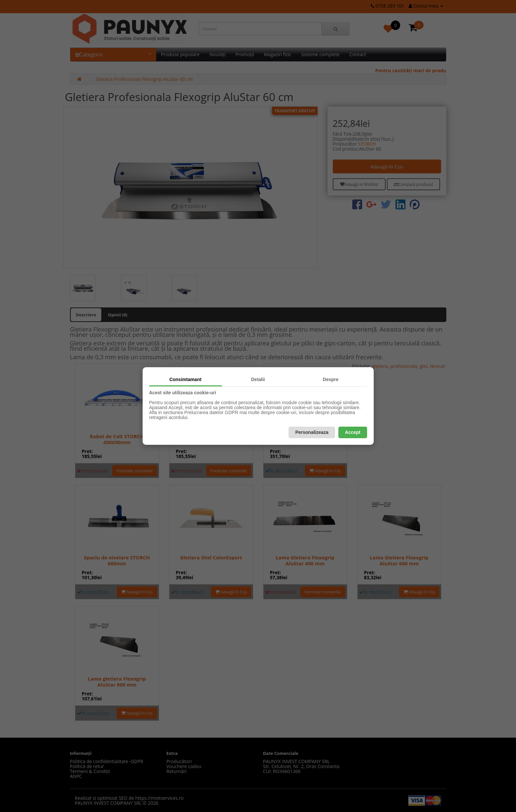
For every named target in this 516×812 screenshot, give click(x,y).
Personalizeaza (312, 432)
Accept (353, 432)
